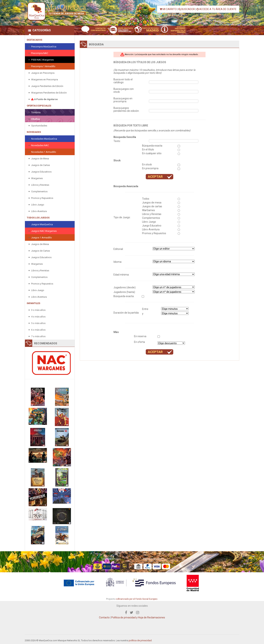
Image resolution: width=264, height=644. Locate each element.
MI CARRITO (168, 9)
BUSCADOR (187, 9)
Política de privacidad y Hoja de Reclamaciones (138, 617)
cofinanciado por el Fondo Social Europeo (136, 599)
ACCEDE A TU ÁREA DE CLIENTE (217, 9)
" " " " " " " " (174, 261)
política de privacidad (140, 640)
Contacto (104, 617)
